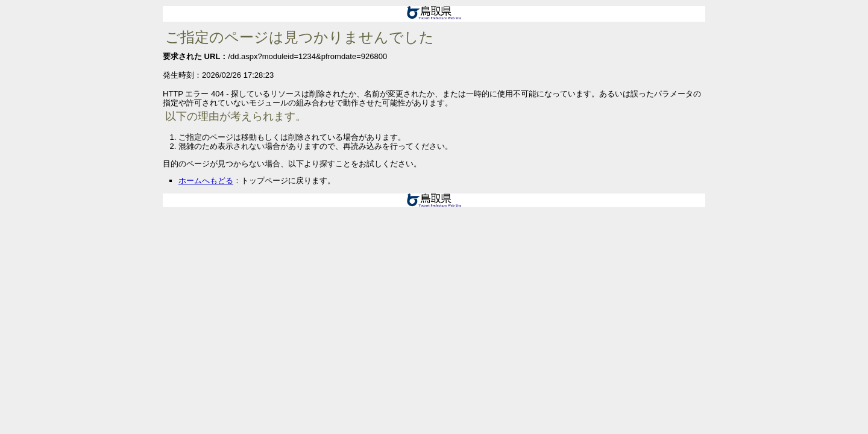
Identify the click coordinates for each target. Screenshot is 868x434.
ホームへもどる (206, 181)
